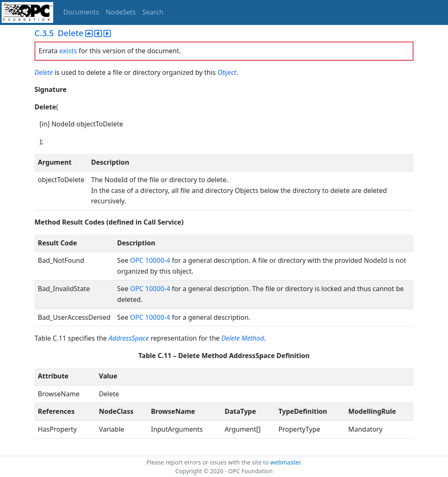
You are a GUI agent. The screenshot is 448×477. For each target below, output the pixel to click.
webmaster (285, 462)
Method (253, 338)
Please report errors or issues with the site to (208, 462)
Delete (44, 72)
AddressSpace (129, 338)
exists (68, 51)
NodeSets (121, 12)
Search (153, 12)
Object (227, 72)
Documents (81, 12)
